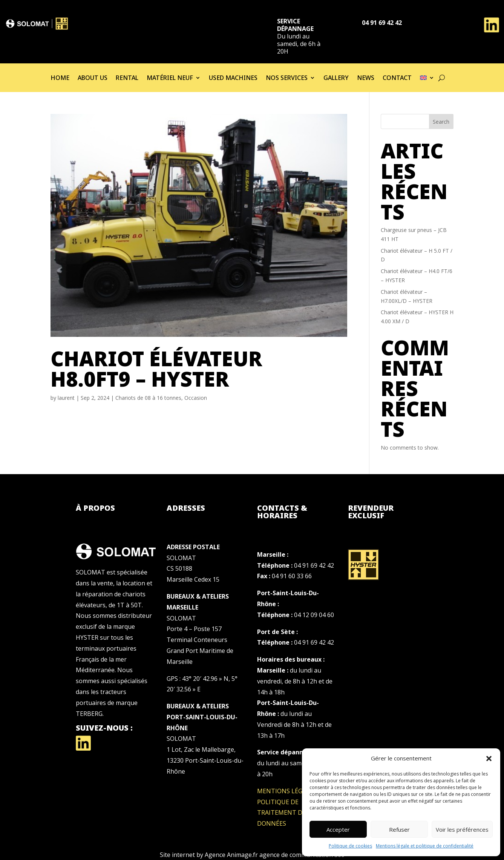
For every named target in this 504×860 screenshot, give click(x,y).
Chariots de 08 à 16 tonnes (148, 398)
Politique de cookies (350, 846)
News (366, 78)
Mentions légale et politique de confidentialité (425, 846)
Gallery (336, 78)
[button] (489, 759)
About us (93, 78)
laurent (66, 398)
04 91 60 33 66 (292, 576)
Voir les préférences (462, 829)
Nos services (287, 78)
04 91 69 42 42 (314, 565)
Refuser (399, 829)
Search (441, 122)
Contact (397, 78)
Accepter (338, 829)
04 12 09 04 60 (314, 615)
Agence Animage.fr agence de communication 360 (275, 855)
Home (60, 78)
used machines (233, 78)
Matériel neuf (170, 78)
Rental (127, 78)
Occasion (196, 398)
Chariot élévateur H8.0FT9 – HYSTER (156, 369)
